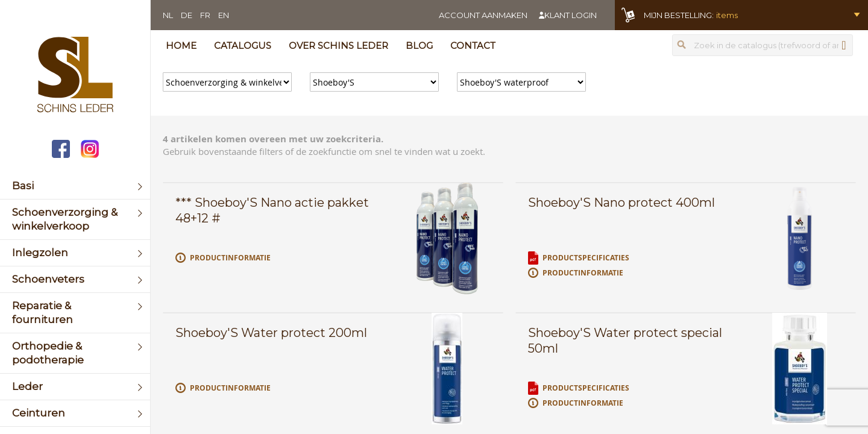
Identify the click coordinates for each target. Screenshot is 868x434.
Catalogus (243, 46)
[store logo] (75, 76)
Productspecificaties (586, 258)
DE (187, 15)
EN (224, 15)
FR (205, 15)
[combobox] (763, 45)
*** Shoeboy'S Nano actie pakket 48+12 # (272, 210)
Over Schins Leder (338, 46)
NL (168, 15)
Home (181, 46)
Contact (473, 46)
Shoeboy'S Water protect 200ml (271, 333)
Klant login (571, 15)
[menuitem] (75, 186)
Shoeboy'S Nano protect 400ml (621, 203)
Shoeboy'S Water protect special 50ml (625, 341)
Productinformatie (230, 258)
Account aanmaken (483, 15)
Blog (419, 46)
